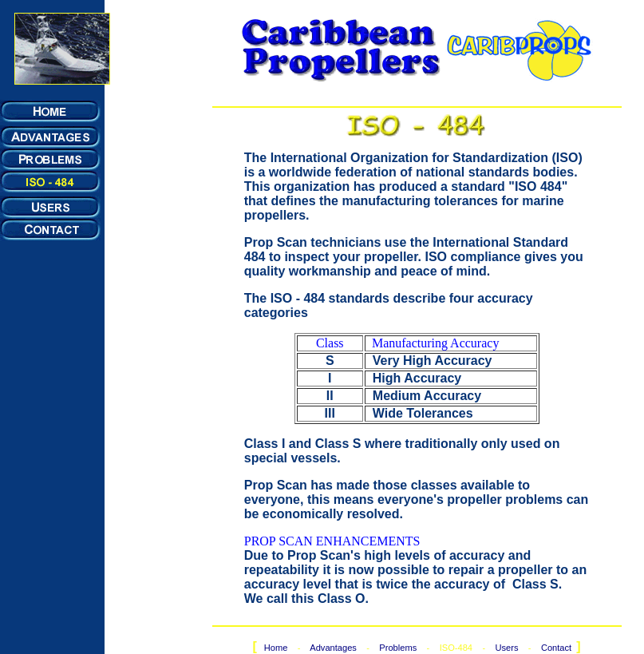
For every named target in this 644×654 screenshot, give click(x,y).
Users (506, 648)
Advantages (334, 648)
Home (276, 648)
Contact (556, 648)
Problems (398, 648)
